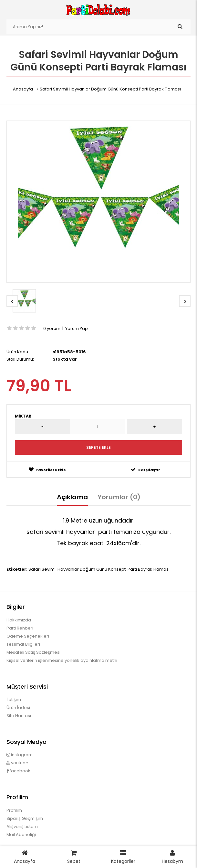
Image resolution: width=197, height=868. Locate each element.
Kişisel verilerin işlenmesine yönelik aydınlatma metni (62, 660)
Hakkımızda (19, 620)
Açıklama (72, 497)
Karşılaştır (145, 470)
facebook (18, 771)
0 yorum (52, 328)
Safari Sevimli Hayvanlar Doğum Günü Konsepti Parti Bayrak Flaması (110, 89)
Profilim (14, 810)
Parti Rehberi (20, 628)
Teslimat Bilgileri (23, 644)
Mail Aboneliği (21, 835)
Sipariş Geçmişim (25, 818)
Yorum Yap (77, 328)
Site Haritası (19, 716)
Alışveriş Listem (22, 826)
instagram (20, 755)
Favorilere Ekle (47, 470)
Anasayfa (23, 89)
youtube (17, 763)
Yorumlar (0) (119, 497)
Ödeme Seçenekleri (28, 636)
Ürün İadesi (18, 708)
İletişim (14, 699)
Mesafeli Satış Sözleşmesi (33, 652)
